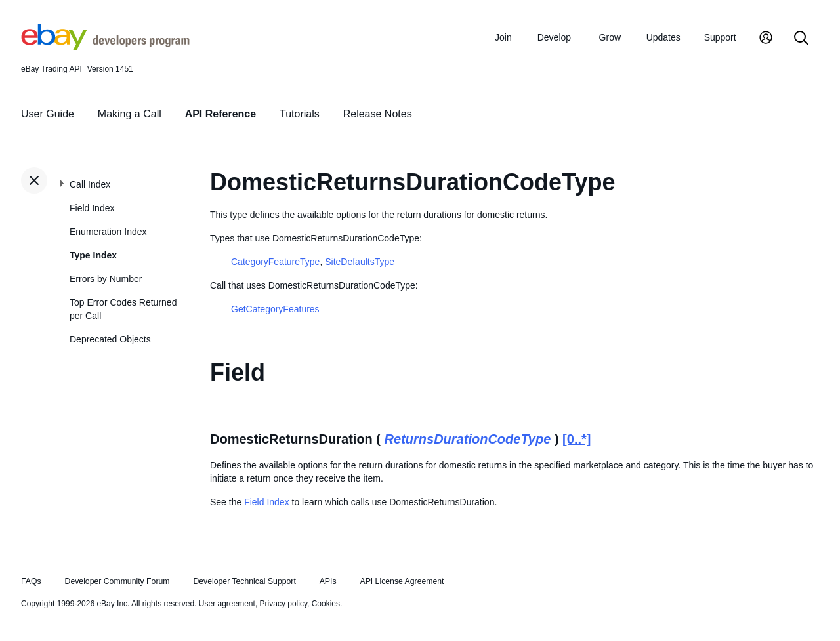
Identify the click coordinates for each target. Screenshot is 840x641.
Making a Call (130, 114)
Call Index (90, 184)
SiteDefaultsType (360, 262)
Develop (554, 37)
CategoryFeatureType (275, 262)
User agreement (227, 604)
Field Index (92, 208)
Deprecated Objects (110, 339)
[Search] (801, 39)
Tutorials (300, 114)
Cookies (326, 604)
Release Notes (378, 114)
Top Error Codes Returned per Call (123, 309)
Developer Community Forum (117, 581)
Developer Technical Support (244, 581)
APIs (328, 581)
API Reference (221, 114)
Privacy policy (283, 604)
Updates (663, 37)
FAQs (31, 581)
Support (720, 37)
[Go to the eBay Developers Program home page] (105, 47)
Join (503, 37)
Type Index (93, 255)
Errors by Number (106, 279)
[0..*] (577, 439)
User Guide (48, 114)
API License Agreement (402, 581)
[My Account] (766, 39)
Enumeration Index (108, 232)
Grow (610, 37)
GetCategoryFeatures (275, 309)
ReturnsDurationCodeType (468, 439)
